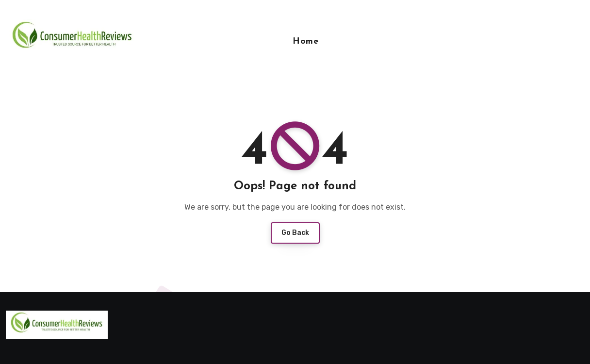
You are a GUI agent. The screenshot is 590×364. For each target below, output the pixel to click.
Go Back (295, 233)
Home (305, 41)
